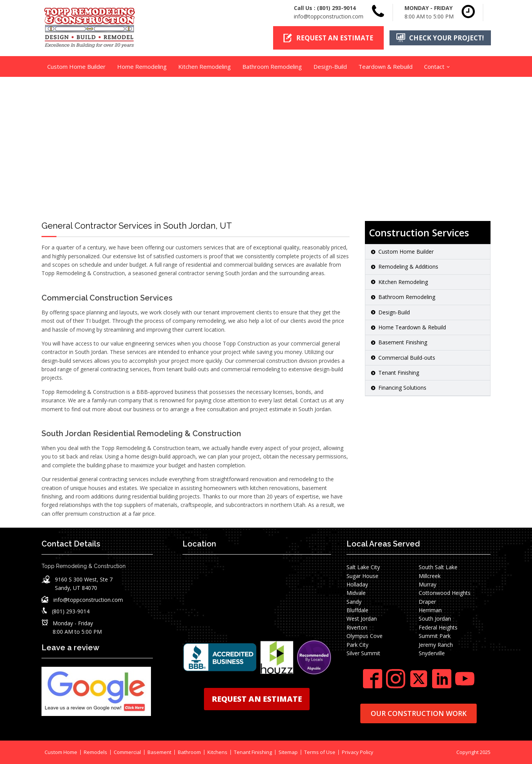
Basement (159, 752)
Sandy (354, 602)
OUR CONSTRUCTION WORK (419, 713)
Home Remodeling (142, 66)
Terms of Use (320, 752)
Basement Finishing (403, 342)
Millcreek (430, 576)
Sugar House (362, 576)
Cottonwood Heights (445, 593)
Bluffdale (357, 610)
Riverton (357, 627)
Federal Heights (438, 627)
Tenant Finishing (399, 373)
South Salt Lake (438, 567)
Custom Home (61, 752)
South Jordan (435, 619)
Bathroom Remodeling (272, 66)
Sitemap (288, 752)
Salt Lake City (363, 567)
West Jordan (362, 619)
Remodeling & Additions (408, 267)
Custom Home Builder (76, 66)
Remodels (95, 752)
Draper (427, 602)
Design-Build (330, 66)
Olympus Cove (365, 636)
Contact (434, 66)
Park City (357, 645)
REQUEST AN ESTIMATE (257, 699)
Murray (428, 584)
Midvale (356, 593)
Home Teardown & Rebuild (412, 327)
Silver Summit (363, 653)
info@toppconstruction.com (329, 16)
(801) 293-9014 (336, 8)
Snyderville (432, 653)
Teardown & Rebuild (385, 66)
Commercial (127, 752)
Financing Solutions (402, 388)
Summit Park (435, 636)
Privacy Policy (358, 752)
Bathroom (189, 752)
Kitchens (217, 752)
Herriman (430, 610)
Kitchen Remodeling (205, 66)
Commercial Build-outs (407, 358)
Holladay (357, 584)
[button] (328, 38)
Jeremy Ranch (436, 645)
